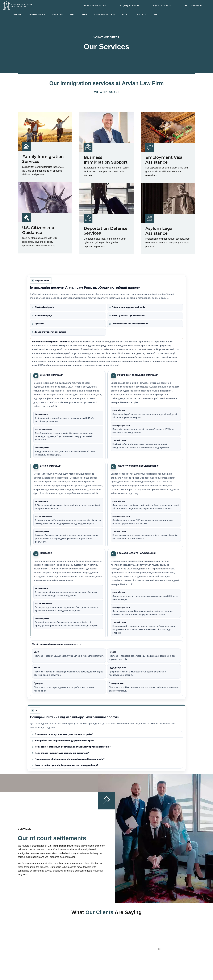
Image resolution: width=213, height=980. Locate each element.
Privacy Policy (116, 968)
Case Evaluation (105, 14)
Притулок (38, 324)
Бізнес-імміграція (42, 316)
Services (57, 14)
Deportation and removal (75, 961)
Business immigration (73, 949)
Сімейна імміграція (43, 307)
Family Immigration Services (43, 159)
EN (155, 14)
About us (114, 949)
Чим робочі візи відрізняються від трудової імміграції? (64, 741)
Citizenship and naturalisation (77, 955)
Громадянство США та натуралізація (128, 324)
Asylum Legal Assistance (160, 231)
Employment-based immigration (78, 942)
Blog (125, 14)
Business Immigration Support (106, 160)
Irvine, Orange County (120, 974)
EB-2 (84, 14)
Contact (141, 14)
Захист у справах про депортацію (127, 316)
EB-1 (72, 14)
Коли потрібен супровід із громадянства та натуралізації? (65, 765)
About (17, 14)
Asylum (67, 968)
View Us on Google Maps (121, 955)
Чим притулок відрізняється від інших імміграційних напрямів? (68, 759)
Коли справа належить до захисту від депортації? (61, 753)
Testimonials (37, 14)
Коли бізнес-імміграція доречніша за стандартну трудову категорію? (71, 747)
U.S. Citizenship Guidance (38, 230)
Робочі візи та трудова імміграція (127, 307)
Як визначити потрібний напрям (49, 332)
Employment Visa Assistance (164, 160)
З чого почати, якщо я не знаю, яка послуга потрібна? (63, 734)
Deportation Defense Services (106, 231)
